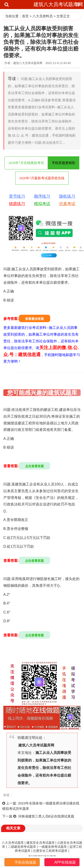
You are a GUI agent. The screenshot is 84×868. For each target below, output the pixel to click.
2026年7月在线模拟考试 (26, 163)
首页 (25, 16)
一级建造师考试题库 (53, 847)
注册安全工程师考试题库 (50, 851)
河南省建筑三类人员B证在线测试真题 (46, 816)
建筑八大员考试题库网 (58, 4)
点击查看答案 (34, 466)
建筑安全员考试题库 (41, 843)
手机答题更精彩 (64, 163)
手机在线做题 (25, 862)
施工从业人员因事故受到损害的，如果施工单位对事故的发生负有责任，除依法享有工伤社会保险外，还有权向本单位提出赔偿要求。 (44, 768)
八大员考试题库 (13, 843)
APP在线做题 (65, 862)
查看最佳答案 (34, 319)
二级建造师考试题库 (22, 847)
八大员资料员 (43, 16)
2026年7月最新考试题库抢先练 (42, 178)
